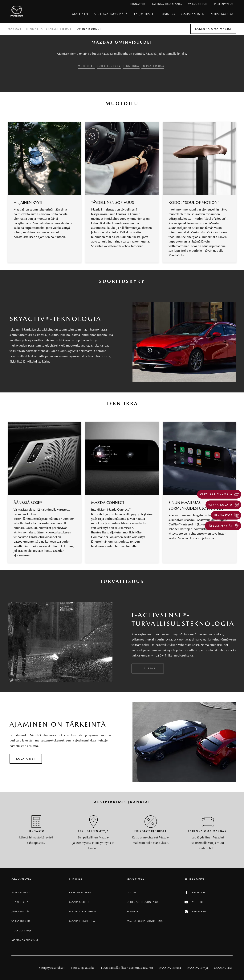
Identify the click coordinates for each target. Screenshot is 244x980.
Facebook (195, 893)
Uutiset (132, 892)
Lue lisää (148, 668)
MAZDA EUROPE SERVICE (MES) (145, 921)
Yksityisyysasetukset (52, 968)
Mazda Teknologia (82, 921)
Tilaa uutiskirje (21, 931)
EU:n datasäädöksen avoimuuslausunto (127, 968)
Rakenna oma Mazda (213, 29)
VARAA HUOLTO (21, 921)
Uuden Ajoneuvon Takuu (143, 902)
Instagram (195, 912)
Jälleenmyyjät (20, 912)
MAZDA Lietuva (170, 968)
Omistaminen (193, 14)
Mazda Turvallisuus (83, 912)
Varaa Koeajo (20, 892)
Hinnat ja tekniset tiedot (49, 29)
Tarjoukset (144, 14)
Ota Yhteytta (20, 902)
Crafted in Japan (80, 892)
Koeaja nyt (26, 759)
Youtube (194, 902)
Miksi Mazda (222, 14)
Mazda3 (15, 29)
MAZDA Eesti (223, 968)
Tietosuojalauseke (83, 968)
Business (167, 14)
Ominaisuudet (89, 29)
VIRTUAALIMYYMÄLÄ (111, 14)
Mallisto (80, 14)
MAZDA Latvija (198, 968)
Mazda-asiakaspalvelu (26, 940)
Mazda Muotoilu (81, 902)
